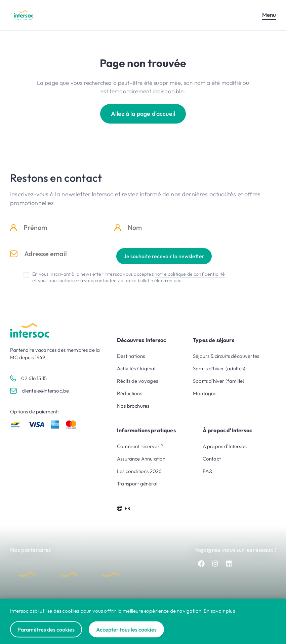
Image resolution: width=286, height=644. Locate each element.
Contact (212, 459)
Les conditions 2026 (139, 471)
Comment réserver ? (140, 446)
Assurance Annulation (141, 459)
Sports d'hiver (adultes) (219, 368)
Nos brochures (133, 406)
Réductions (130, 393)
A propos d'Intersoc (225, 446)
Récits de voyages (137, 381)
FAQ (208, 471)
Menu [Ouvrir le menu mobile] (269, 15)
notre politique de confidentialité (190, 274)
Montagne (205, 393)
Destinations (131, 356)
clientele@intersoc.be (46, 391)
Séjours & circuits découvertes (226, 356)
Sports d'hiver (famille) (219, 381)
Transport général (137, 484)
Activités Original (136, 368)
